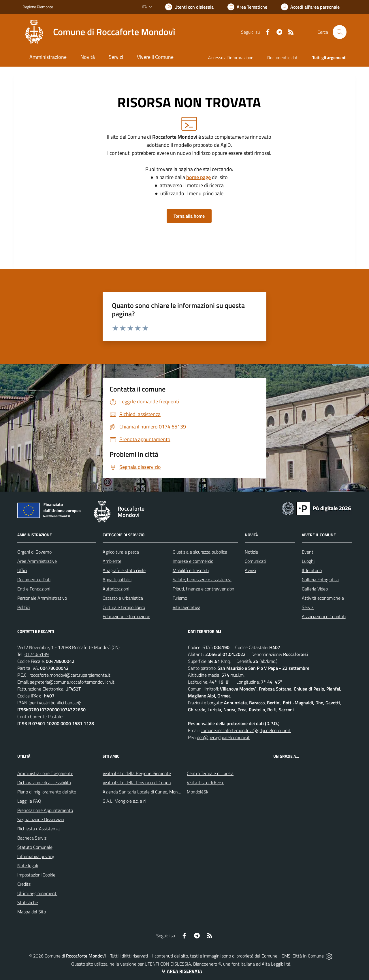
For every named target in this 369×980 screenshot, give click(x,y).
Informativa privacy (36, 856)
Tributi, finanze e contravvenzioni (204, 589)
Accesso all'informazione (231, 58)
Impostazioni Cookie (36, 875)
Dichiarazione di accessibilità (44, 783)
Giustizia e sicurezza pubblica (200, 552)
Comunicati (255, 561)
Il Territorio (312, 570)
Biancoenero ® (207, 964)
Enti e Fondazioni (34, 589)
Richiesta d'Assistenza (38, 829)
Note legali (28, 866)
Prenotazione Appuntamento (45, 810)
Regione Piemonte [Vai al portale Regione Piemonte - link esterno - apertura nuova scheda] (38, 7)
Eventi (308, 552)
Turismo (180, 598)
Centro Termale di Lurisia (210, 773)
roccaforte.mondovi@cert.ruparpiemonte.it (70, 675)
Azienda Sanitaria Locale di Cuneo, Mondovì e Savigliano (156, 792)
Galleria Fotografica (320, 580)
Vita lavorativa (187, 607)
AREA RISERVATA (181, 971)
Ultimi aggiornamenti (37, 893)
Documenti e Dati (34, 580)
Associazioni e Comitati (324, 616)
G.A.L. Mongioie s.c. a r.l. (125, 801)
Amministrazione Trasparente (45, 773)
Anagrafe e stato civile (124, 570)
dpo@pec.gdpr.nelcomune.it (223, 737)
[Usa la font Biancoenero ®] (189, 7)
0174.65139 (37, 654)
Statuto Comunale (35, 847)
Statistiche (28, 902)
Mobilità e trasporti (191, 570)
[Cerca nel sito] (340, 32)
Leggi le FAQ (29, 801)
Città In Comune (308, 956)
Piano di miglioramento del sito (47, 792)
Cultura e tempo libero (124, 607)
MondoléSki (198, 792)
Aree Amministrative (37, 561)
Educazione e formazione (126, 616)
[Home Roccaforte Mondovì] (99, 32)
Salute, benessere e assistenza (202, 580)
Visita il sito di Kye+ (205, 783)
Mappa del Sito (32, 912)
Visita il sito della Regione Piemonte (137, 773)
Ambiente (112, 561)
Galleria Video (315, 589)
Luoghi (308, 561)
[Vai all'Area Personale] (310, 7)
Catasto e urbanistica (123, 598)
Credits (24, 884)
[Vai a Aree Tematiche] (247, 7)
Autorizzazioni (116, 589)
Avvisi (250, 570)
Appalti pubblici (117, 580)
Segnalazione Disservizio (41, 819)
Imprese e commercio (193, 561)
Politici (23, 607)
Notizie (251, 552)
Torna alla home (189, 216)
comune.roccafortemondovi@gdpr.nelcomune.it (246, 730)
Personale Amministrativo (42, 598)
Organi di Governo (34, 552)
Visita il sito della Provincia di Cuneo (137, 783)
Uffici (22, 570)
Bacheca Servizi (32, 838)
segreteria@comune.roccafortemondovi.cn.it (72, 682)
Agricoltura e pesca (121, 552)
